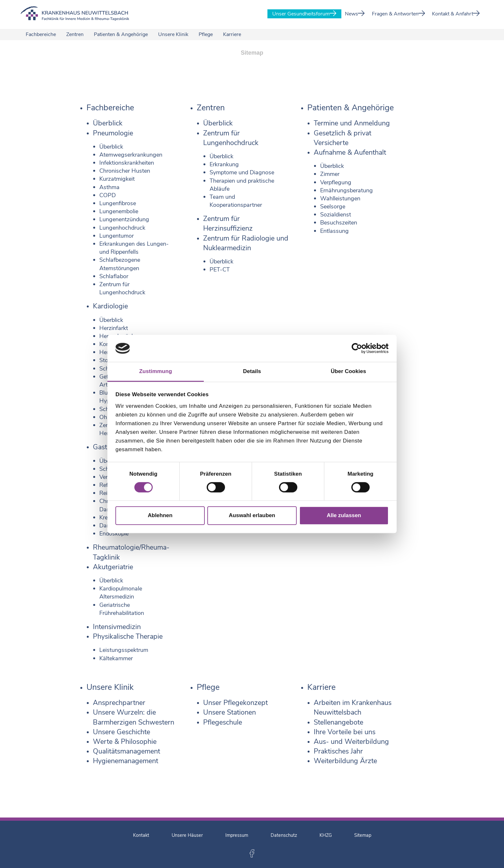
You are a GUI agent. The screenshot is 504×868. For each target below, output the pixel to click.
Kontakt (141, 835)
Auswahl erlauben (252, 515)
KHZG (326, 835)
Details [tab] (252, 371)
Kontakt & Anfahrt (456, 14)
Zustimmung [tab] (156, 371)
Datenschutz (284, 835)
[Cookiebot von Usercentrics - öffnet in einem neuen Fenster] (360, 348)
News (355, 14)
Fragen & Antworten (399, 14)
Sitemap (363, 835)
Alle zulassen (344, 515)
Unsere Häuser (187, 835)
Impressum (237, 835)
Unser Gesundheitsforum (304, 14)
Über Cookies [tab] (348, 371)
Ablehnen (160, 515)
